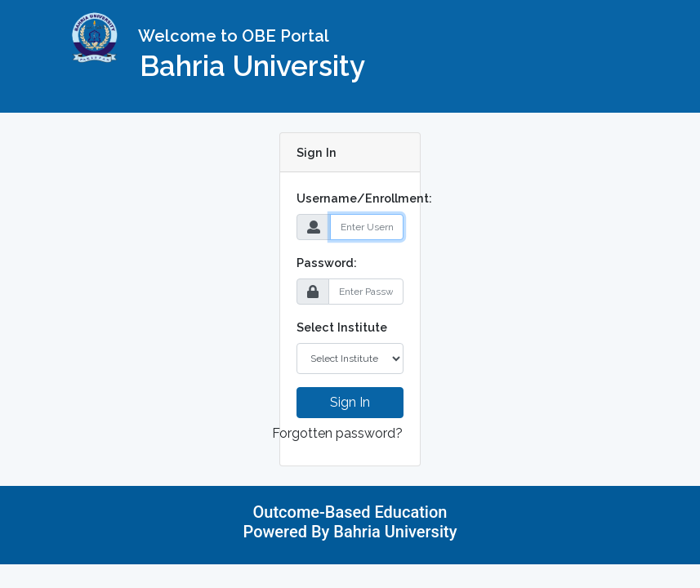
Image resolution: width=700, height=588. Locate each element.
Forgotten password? (337, 433)
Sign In (350, 402)
